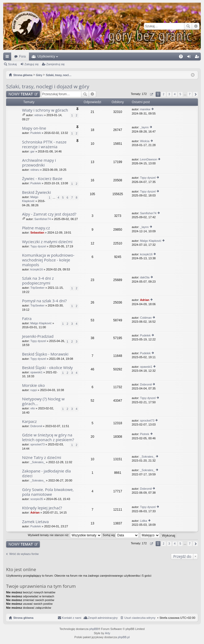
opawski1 (36, 372)
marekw (145, 109)
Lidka (143, 521)
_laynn (144, 127)
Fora (22, 56)
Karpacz (29, 421)
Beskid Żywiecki (37, 192)
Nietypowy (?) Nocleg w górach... (43, 401)
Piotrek (144, 434)
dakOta (145, 277)
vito (33, 408)
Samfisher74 (42, 219)
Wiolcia (145, 141)
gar (32, 151)
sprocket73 (147, 420)
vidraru (39, 115)
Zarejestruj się (55, 64)
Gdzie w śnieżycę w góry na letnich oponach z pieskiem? (48, 437)
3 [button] (169, 94)
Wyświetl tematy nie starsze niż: (65, 535)
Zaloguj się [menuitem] (190, 58)
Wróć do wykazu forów (24, 554)
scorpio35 (37, 499)
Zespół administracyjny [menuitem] (103, 618)
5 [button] (180, 94)
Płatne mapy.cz (36, 228)
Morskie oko (33, 385)
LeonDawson (148, 159)
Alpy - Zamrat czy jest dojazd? (49, 214)
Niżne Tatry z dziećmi (42, 457)
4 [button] (175, 94)
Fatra (27, 319)
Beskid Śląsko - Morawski (45, 354)
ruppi (33, 390)
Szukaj (188, 26)
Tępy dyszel (148, 178)
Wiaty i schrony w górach (45, 110)
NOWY (21, 94)
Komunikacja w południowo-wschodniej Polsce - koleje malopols (48, 260)
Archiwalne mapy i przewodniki (39, 163)
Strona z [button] (151, 94)
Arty (108, 633)
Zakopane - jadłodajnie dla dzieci (46, 473)
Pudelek (36, 133)
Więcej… (8, 58)
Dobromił (146, 384)
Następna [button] (195, 94)
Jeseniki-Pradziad (38, 336)
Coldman (146, 318)
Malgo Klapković (151, 241)
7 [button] (190, 94)
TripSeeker (37, 288)
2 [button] (164, 94)
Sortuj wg (121, 535)
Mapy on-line (34, 128)
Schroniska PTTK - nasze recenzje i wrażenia (44, 144)
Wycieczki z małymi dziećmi (47, 242)
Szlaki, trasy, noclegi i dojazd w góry (48, 86)
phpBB (94, 629)
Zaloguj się (31, 64)
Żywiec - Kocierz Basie (42, 179)
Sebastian (37, 233)
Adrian (145, 300)
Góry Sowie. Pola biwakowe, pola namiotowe (48, 492)
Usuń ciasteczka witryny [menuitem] (140, 618)
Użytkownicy (46, 56)
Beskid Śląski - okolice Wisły (47, 368)
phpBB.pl (124, 637)
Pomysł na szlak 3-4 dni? (44, 301)
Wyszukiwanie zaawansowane (196, 26)
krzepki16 (37, 269)
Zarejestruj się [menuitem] (198, 58)
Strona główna (23, 618)
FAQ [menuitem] (183, 58)
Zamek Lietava (35, 522)
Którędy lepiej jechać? (42, 508)
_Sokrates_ (38, 462)
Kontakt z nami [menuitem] (72, 618)
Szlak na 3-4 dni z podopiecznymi (38, 281)
